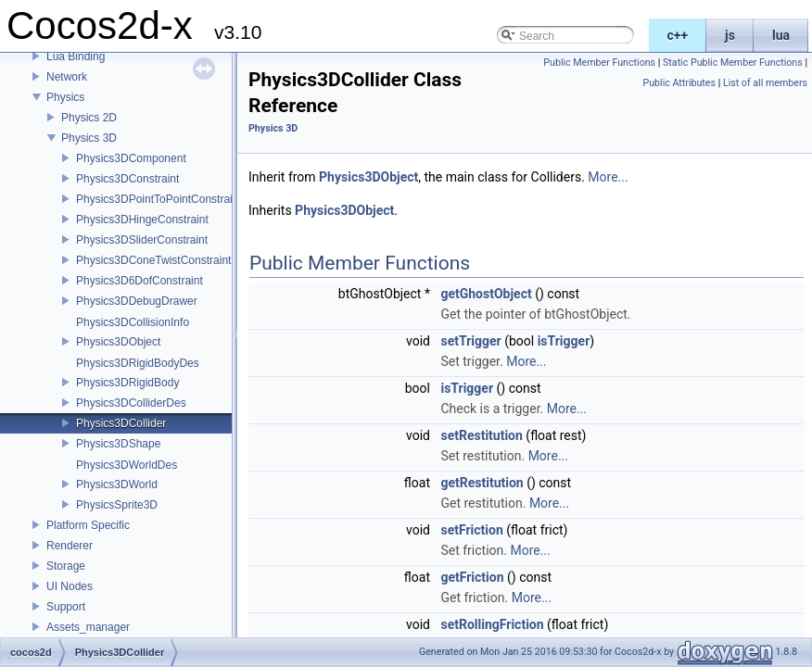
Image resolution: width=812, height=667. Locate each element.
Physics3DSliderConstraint (142, 240)
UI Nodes (70, 586)
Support (66, 607)
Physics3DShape (118, 444)
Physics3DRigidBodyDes (138, 363)
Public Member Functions (599, 63)
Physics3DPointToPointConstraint (159, 199)
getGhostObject (486, 294)
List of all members (765, 83)
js (730, 35)
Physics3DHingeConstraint (142, 220)
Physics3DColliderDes (131, 403)
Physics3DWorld (117, 485)
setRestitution (481, 435)
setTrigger (470, 341)
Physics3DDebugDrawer (137, 301)
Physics (65, 97)
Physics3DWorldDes (127, 465)
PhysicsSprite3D (117, 505)
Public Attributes (679, 83)
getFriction (472, 577)
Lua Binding (76, 57)
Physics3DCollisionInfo (133, 322)
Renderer (70, 546)
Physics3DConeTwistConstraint (153, 260)
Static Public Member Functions (733, 63)
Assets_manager (88, 627)
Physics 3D (89, 138)
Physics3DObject (118, 342)
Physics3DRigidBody (127, 383)
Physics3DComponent (131, 158)
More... (608, 177)
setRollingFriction (492, 624)
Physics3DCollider (121, 423)
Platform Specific (88, 525)
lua (781, 35)
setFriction (471, 530)
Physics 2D (89, 118)
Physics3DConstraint (127, 179)
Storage (66, 566)
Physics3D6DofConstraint (140, 281)
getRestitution (482, 483)
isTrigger (564, 341)
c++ (678, 35)
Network (67, 77)
